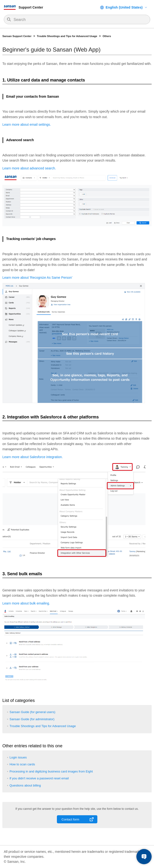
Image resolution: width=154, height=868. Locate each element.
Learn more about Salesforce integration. (33, 457)
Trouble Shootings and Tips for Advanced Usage (67, 36)
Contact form (70, 819)
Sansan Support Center (17, 36)
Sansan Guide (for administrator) (32, 719)
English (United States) (124, 7)
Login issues (18, 757)
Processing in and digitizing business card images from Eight (51, 771)
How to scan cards (22, 764)
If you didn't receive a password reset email (39, 778)
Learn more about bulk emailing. (26, 603)
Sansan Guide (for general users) (32, 712)
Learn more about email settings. (27, 125)
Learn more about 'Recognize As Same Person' (37, 278)
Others (107, 36)
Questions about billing (25, 785)
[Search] (79, 20)
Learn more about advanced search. (29, 168)
